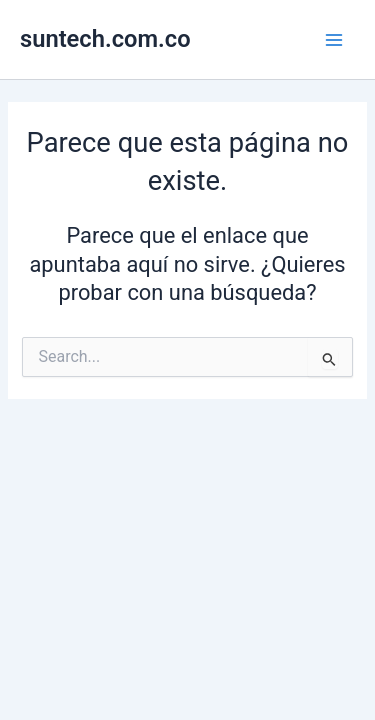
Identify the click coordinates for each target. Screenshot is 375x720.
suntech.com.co (105, 39)
